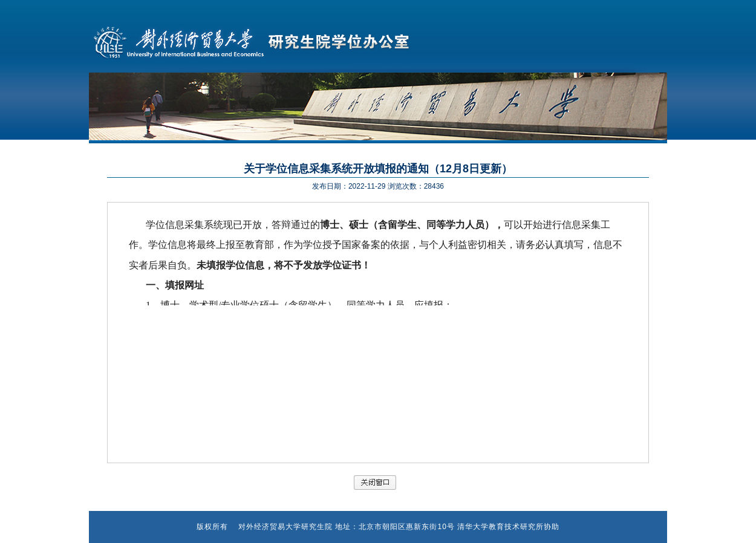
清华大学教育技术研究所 (500, 527)
